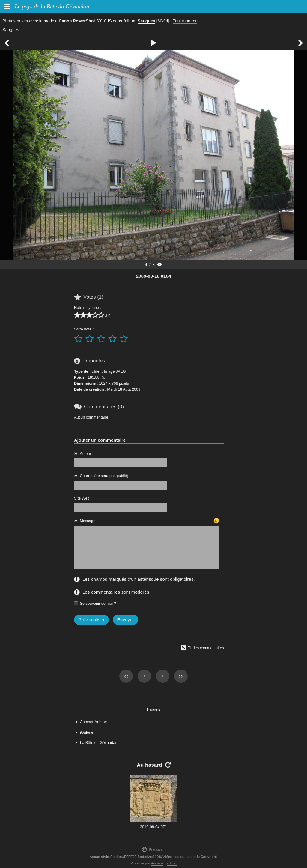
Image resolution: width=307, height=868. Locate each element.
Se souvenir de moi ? (98, 603)
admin (172, 863)
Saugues (146, 21)
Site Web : (83, 498)
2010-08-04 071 (153, 827)
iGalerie (87, 732)
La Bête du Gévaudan (99, 743)
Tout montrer (185, 21)
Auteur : (86, 453)
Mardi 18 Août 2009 (124, 389)
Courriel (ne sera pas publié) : (105, 476)
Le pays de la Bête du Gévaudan (52, 6)
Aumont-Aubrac (93, 722)
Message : (89, 521)
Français (152, 849)
